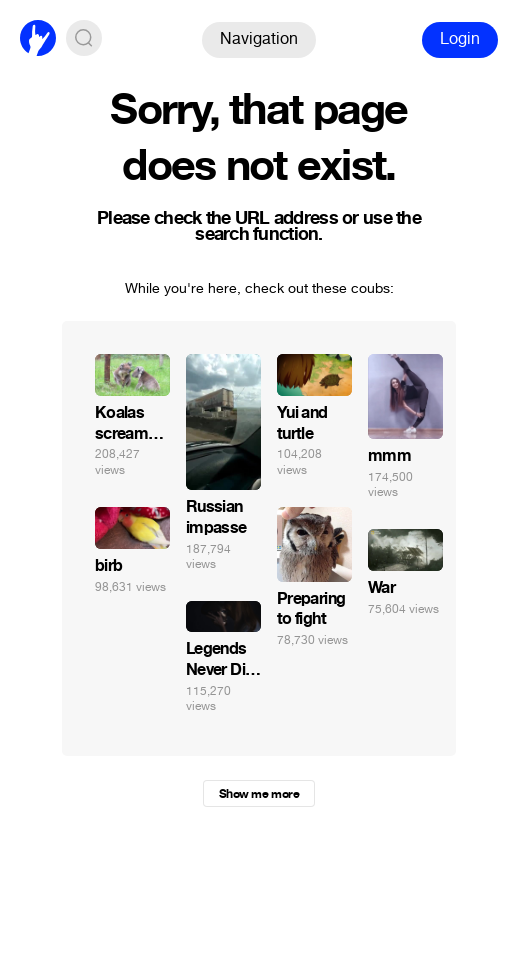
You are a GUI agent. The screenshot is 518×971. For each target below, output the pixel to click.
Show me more (259, 794)
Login (460, 38)
